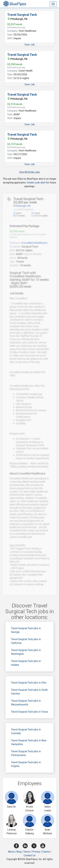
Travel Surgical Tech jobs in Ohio (29, 683)
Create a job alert (36, 183)
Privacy (36, 852)
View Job (30, 45)
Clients (46, 852)
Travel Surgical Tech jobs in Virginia (26, 764)
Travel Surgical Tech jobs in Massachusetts (26, 703)
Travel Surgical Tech (22, 15)
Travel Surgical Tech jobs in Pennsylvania (26, 753)
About (11, 852)
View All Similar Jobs (29, 172)
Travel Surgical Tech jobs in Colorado (26, 731)
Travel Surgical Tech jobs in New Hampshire (29, 742)
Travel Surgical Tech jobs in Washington (26, 652)
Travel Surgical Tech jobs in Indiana (26, 663)
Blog (19, 852)
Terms (27, 852)
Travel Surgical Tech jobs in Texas (29, 712)
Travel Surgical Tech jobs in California (26, 641)
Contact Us (30, 855)
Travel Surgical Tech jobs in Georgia (26, 630)
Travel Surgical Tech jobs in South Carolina (29, 692)
